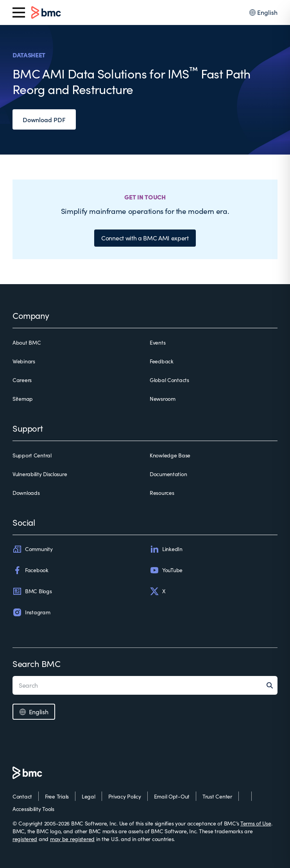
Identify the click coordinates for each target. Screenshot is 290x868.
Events (158, 342)
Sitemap (23, 399)
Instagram (31, 612)
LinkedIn (166, 549)
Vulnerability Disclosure (40, 474)
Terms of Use (256, 823)
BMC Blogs (32, 591)
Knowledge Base (170, 455)
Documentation (168, 474)
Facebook (30, 570)
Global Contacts (169, 380)
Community (32, 549)
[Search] (272, 685)
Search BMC (37, 663)
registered (25, 839)
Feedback (162, 361)
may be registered (72, 839)
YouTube (166, 570)
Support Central (32, 455)
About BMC (27, 342)
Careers (22, 380)
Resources (162, 493)
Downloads (26, 493)
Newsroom (163, 399)
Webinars (24, 361)
